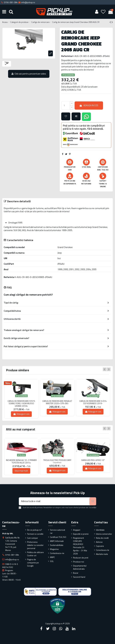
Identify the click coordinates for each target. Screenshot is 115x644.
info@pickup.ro (12, 559)
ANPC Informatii (57, 541)
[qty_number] (66, 106)
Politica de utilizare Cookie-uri (35, 554)
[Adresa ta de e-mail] (54, 501)
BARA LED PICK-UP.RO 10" (93, 460)
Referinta (9, 277)
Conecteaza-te (103, 550)
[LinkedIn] (74, 629)
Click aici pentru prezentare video (29, 74)
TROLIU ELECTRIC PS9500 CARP (57, 460)
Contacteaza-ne (57, 553)
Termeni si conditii (35, 534)
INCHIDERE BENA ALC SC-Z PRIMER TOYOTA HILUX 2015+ (21, 461)
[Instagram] (54, 629)
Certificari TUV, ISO (58, 537)
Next (109, 369)
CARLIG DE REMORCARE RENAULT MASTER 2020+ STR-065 (57, 402)
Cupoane (100, 546)
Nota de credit (102, 538)
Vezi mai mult (21, 471)
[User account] (97, 12)
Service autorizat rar (57, 531)
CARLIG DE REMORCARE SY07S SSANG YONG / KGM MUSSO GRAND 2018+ (21, 404)
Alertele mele (102, 554)
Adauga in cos (89, 105)
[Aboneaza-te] (93, 501)
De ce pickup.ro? (35, 530)
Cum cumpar (32, 538)
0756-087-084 (12, 555)
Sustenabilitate (57, 545)
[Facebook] (41, 629)
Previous (105, 369)
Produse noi (79, 562)
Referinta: (67, 56)
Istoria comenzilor (104, 534)
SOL (52, 561)
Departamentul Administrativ (80, 567)
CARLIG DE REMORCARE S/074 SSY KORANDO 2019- (93, 402)
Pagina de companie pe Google (33, 563)
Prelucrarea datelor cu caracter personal (35, 545)
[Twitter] (48, 629)
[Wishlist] (103, 12)
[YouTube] (67, 629)
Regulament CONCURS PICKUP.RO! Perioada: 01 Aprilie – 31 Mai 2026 (80, 546)
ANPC (52, 557)
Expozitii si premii (81, 534)
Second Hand (79, 577)
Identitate (100, 530)
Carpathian (57, 462)
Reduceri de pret (81, 558)
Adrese (99, 542)
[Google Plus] (61, 629)
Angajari (77, 530)
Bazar (76, 573)
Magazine (54, 549)
